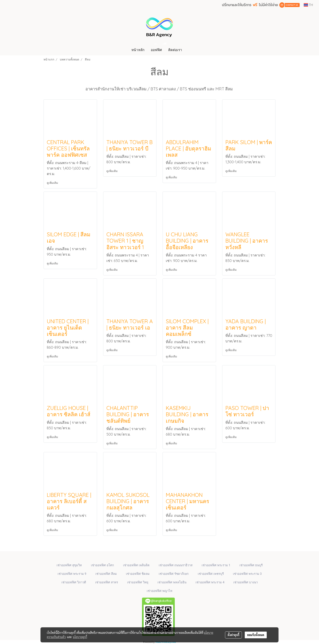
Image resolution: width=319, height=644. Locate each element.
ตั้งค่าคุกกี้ (233, 635)
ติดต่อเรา (175, 50)
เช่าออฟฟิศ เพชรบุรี (211, 574)
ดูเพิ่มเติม (53, 183)
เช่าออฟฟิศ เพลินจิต (136, 565)
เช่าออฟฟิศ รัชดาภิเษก (174, 574)
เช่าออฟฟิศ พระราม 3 (247, 574)
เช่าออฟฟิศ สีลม (106, 574)
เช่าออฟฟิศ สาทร (107, 582)
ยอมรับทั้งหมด (256, 635)
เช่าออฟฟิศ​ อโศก (102, 565)
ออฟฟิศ (156, 50)
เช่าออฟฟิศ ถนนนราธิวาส (176, 565)
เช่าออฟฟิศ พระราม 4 (210, 582)
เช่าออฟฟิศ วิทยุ (138, 582)
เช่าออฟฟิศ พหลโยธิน (172, 582)
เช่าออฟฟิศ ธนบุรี (251, 565)
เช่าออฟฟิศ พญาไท (159, 591)
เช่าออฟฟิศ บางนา (246, 582)
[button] (189, 50)
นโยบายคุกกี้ (80, 637)
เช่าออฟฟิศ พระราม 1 (216, 565)
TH (308, 5)
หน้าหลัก (138, 50)
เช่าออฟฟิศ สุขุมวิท (69, 565)
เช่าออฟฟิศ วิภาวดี (74, 582)
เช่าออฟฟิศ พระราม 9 (72, 574)
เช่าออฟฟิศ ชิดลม (138, 574)
